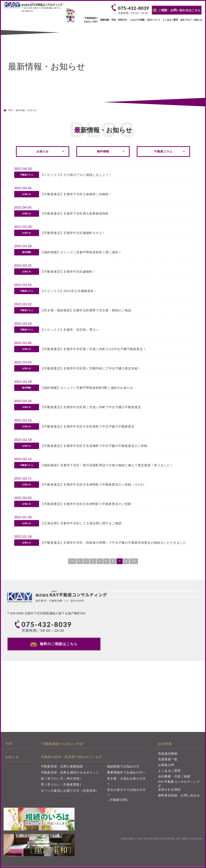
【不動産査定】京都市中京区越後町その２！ (73, 233)
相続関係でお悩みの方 (123, 768)
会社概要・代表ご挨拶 (174, 778)
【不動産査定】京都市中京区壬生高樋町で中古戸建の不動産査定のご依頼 (94, 446)
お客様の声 (166, 766)
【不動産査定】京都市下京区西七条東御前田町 (75, 214)
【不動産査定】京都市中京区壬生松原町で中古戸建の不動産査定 (88, 427)
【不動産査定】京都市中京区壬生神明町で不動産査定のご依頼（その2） (93, 485)
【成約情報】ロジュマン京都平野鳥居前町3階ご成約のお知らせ (87, 388)
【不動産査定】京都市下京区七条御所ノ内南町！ (76, 194)
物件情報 (103, 151)
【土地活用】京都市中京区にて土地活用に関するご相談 (81, 523)
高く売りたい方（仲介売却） (62, 780)
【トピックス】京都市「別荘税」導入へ (70, 330)
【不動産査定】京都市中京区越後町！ (68, 272)
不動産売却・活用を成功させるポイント (70, 774)
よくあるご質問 (170, 20)
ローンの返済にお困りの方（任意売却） (70, 792)
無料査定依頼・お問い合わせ (179, 797)
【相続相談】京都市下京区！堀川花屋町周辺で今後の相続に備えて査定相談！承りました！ (107, 465)
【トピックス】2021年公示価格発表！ (69, 291)
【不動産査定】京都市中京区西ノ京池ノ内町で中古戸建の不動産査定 (91, 407)
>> (134, 561)
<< (72, 561)
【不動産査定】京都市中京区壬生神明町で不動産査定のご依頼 (86, 504)
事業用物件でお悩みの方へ (126, 774)
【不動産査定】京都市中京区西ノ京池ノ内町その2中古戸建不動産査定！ (93, 349)
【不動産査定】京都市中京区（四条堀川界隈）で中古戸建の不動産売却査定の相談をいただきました (114, 543)
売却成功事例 (168, 755)
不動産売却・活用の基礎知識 (62, 768)
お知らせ (43, 151)
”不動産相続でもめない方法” (91, 20)
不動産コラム (163, 151)
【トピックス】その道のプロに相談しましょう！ (76, 175)
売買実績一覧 (168, 760)
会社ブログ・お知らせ (191, 20)
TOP (10, 110)
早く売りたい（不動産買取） (62, 786)
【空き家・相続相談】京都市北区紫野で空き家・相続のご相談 (86, 310)
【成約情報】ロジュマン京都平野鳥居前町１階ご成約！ (81, 252)
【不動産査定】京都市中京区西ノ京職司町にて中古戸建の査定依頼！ (91, 368)
